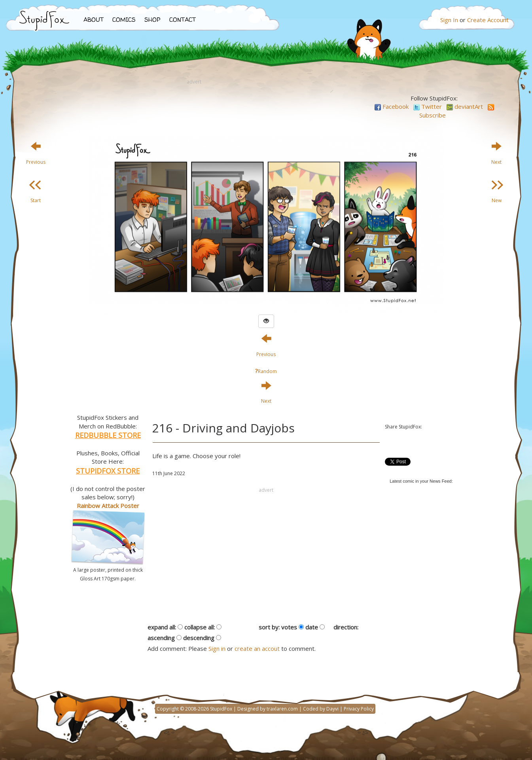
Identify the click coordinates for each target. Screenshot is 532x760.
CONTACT (183, 20)
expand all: (162, 627)
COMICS (124, 20)
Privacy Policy (359, 709)
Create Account (488, 20)
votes (289, 627)
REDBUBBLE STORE (108, 435)
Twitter (428, 106)
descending (199, 638)
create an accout (257, 648)
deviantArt (465, 106)
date (312, 627)
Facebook (392, 106)
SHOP (152, 20)
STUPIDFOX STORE (108, 471)
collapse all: (200, 627)
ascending (161, 638)
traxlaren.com (282, 709)
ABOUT (94, 20)
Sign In (449, 20)
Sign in (217, 648)
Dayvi (332, 709)
